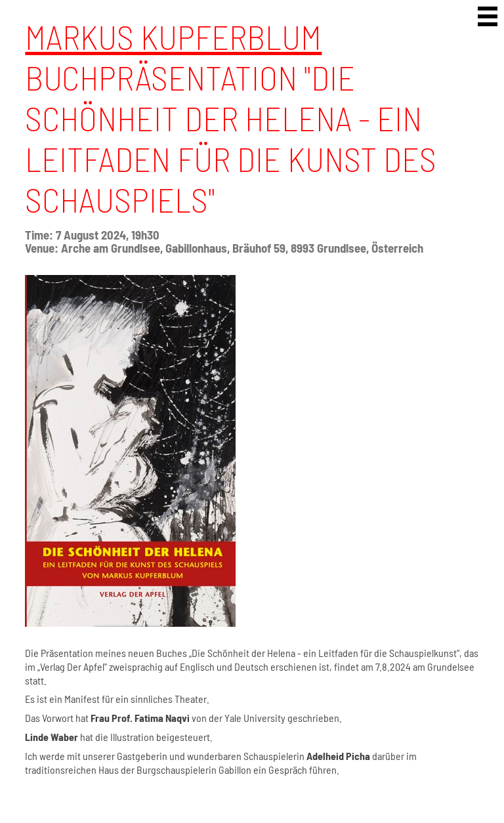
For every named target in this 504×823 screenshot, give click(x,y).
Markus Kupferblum (173, 36)
